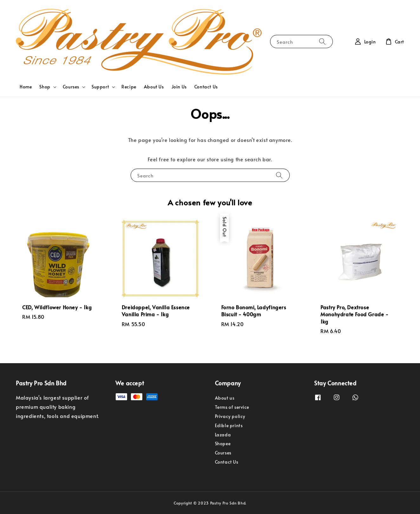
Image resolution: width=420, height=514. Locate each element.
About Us (154, 87)
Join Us (179, 87)
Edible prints (229, 425)
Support (100, 87)
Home (26, 87)
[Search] (322, 41)
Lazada (223, 435)
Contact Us (206, 87)
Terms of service (232, 407)
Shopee (223, 443)
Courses (71, 87)
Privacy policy (230, 416)
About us (225, 398)
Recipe (129, 87)
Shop (45, 87)
